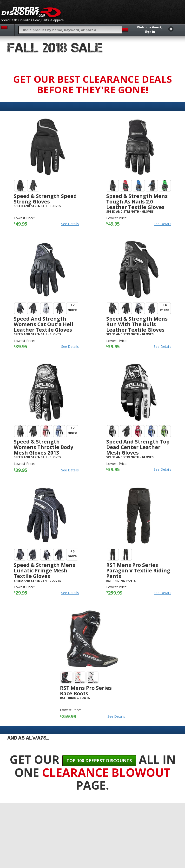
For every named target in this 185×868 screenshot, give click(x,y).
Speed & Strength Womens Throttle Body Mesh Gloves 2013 (43, 447)
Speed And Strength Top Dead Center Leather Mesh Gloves (138, 447)
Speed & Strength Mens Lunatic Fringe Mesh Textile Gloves (44, 570)
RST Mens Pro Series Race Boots (86, 691)
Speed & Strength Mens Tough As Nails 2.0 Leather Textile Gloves (137, 202)
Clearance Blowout (106, 772)
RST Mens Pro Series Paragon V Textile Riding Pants (138, 570)
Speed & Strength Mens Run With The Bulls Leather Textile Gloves (137, 324)
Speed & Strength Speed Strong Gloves (45, 199)
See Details (70, 224)
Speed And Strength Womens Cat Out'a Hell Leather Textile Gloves (43, 324)
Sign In (150, 32)
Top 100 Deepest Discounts (99, 760)
